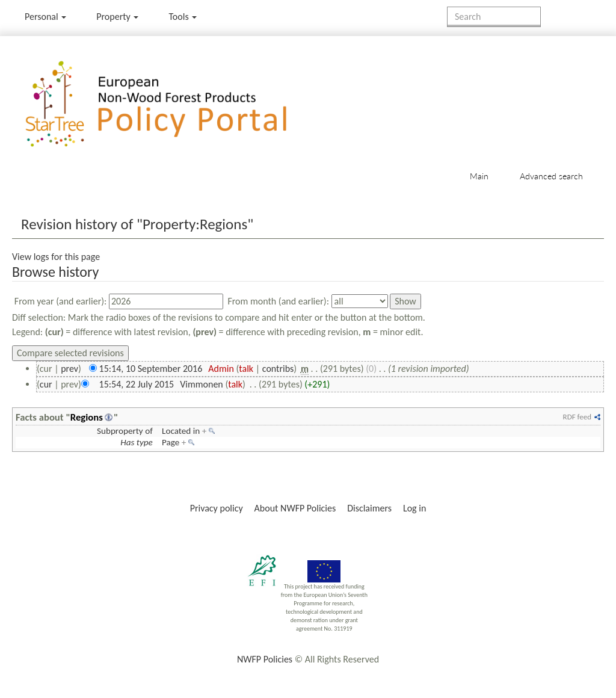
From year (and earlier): (61, 301)
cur (46, 384)
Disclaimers (369, 508)
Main (479, 176)
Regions (87, 417)
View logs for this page (56, 257)
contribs (278, 369)
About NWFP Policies (295, 508)
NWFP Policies (265, 659)
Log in (414, 508)
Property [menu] (117, 17)
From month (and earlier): (278, 301)
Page (171, 442)
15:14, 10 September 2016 (151, 369)
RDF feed (577, 417)
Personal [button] (45, 17)
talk (246, 369)
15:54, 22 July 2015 (137, 384)
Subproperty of (125, 431)
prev (69, 369)
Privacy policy (217, 508)
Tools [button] (183, 17)
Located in (181, 431)
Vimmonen (202, 384)
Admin (221, 369)
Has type (137, 442)
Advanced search (551, 176)
